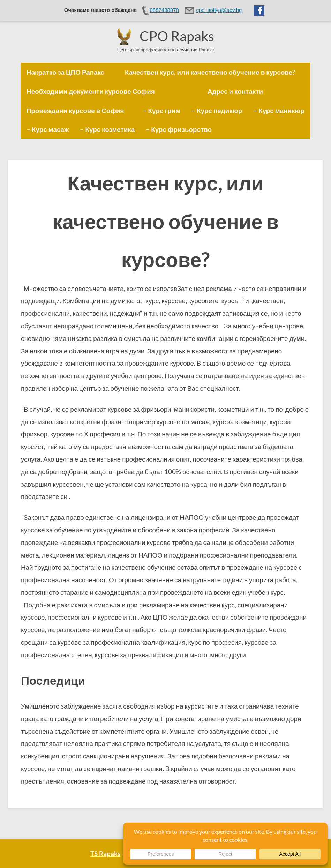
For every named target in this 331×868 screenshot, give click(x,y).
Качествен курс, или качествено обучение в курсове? (165, 221)
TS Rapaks (105, 854)
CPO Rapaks (177, 36)
